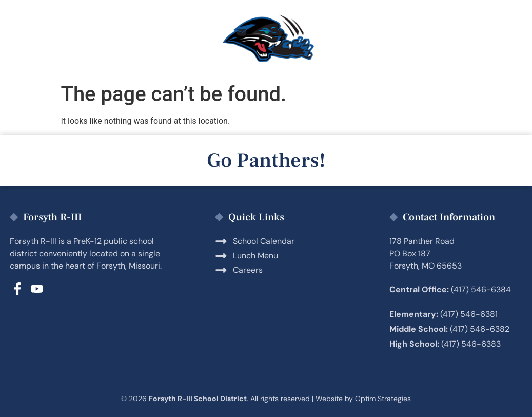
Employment (368, 39)
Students (176, 39)
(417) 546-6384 (481, 289)
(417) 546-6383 (471, 344)
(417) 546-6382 (480, 329)
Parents (95, 39)
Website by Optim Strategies (363, 399)
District (456, 39)
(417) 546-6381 (469, 314)
